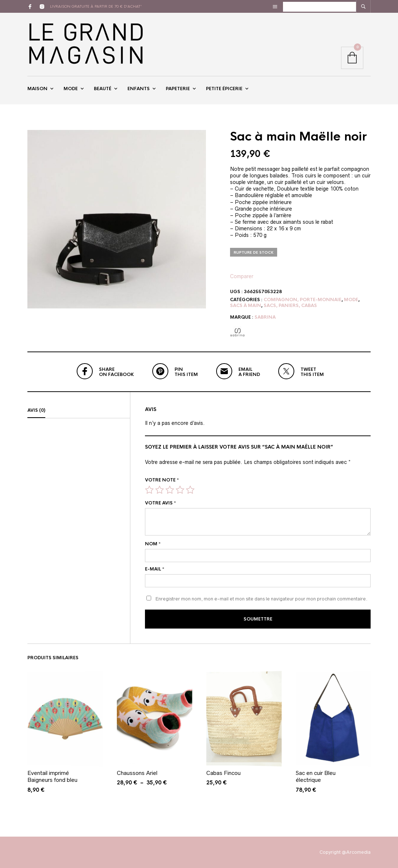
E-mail (155, 569)
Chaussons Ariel (137, 772)
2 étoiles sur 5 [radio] (160, 490)
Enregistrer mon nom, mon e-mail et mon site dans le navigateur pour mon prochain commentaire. (261, 599)
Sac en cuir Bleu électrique (316, 776)
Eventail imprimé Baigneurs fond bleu (52, 776)
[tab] (79, 411)
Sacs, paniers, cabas (290, 306)
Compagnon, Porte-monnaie (303, 300)
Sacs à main (246, 306)
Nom (153, 544)
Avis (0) (36, 410)
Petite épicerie (224, 89)
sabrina (265, 317)
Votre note (162, 480)
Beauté (103, 89)
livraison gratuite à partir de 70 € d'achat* (96, 6)
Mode (71, 89)
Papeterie (178, 89)
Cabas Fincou (223, 772)
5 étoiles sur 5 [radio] (190, 490)
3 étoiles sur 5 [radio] (170, 490)
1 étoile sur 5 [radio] (149, 490)
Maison (37, 89)
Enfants (139, 89)
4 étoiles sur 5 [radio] (180, 490)
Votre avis (160, 503)
